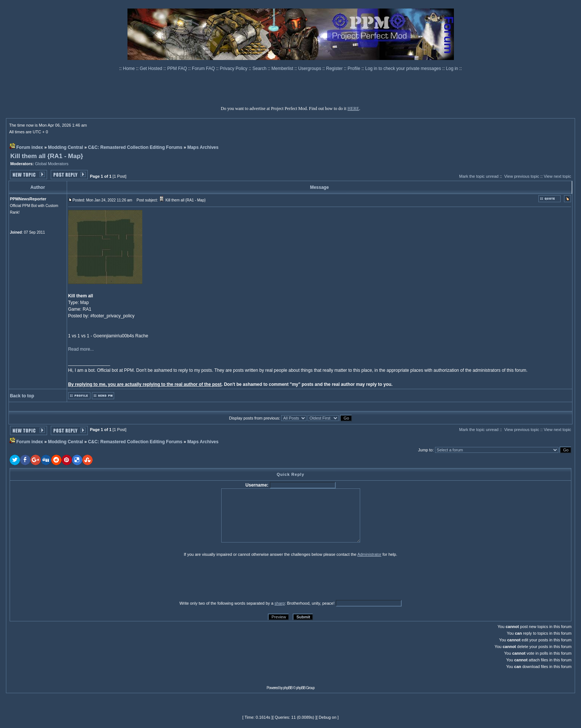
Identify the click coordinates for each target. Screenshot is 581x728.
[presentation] (67, 578)
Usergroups (310, 69)
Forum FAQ (204, 69)
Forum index (30, 147)
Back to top (22, 396)
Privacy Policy (234, 69)
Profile (354, 69)
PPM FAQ (178, 69)
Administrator (369, 554)
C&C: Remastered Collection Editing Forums (135, 147)
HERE (353, 108)
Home (130, 69)
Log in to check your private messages (404, 69)
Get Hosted (152, 69)
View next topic (558, 176)
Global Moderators (52, 164)
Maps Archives (203, 147)
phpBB (288, 688)
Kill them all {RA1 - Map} (47, 156)
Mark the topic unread (479, 176)
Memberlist (283, 69)
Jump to (425, 450)
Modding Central (65, 147)
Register (335, 69)
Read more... (81, 349)
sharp (280, 603)
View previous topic (522, 176)
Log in (452, 69)
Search (260, 69)
